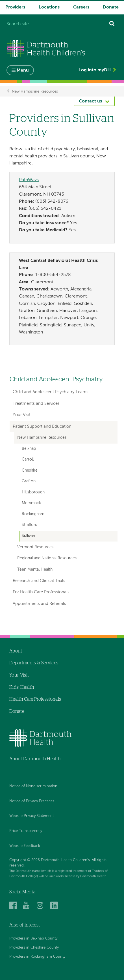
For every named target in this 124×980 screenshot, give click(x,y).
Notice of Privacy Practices (32, 801)
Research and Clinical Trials (39, 581)
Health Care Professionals (35, 699)
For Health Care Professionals (41, 592)
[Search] (112, 24)
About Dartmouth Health (35, 759)
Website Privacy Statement (31, 816)
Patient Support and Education (42, 426)
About (16, 651)
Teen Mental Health (35, 570)
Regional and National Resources (47, 558)
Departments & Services (34, 663)
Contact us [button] (90, 101)
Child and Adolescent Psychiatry (56, 379)
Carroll (28, 460)
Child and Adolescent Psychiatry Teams (51, 392)
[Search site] (56, 24)
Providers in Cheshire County (34, 948)
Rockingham (33, 514)
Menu (23, 70)
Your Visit (22, 415)
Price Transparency (26, 831)
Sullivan (28, 536)
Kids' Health (22, 687)
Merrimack (31, 503)
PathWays (29, 180)
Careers (81, 7)
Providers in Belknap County (33, 939)
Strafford (30, 525)
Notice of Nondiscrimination (33, 786)
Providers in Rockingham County (37, 957)
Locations (49, 7)
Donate (111, 7)
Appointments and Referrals (39, 604)
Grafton (29, 481)
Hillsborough (33, 492)
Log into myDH (95, 70)
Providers (15, 7)
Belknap (29, 449)
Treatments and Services (36, 404)
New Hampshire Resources (35, 91)
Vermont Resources (35, 547)
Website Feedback (25, 846)
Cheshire (30, 471)
